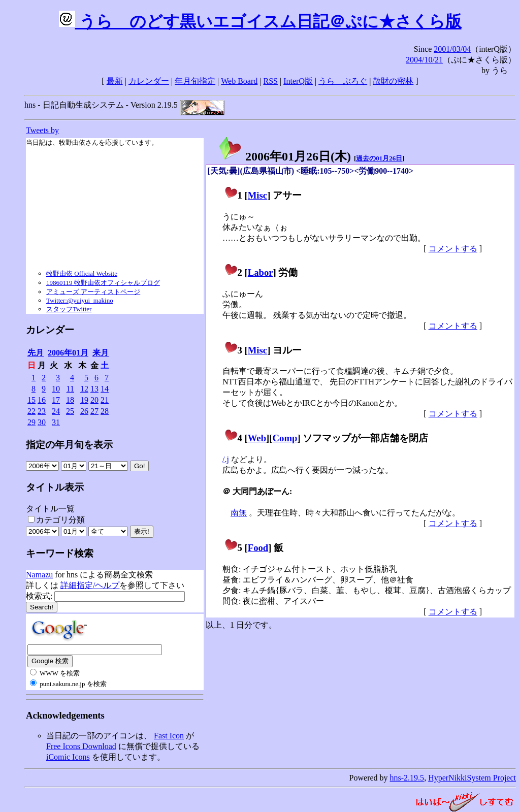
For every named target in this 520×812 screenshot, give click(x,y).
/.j (226, 459)
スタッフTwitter (69, 309)
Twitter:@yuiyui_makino (80, 300)
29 (31, 422)
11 (70, 389)
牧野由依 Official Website (82, 273)
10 (56, 389)
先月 (36, 353)
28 (105, 411)
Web (257, 438)
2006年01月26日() (284, 156)
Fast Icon (169, 736)
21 (105, 400)
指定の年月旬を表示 (69, 445)
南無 (239, 513)
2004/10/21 (424, 60)
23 (42, 411)
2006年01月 (68, 353)
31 (56, 422)
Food (258, 548)
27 (94, 411)
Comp (285, 438)
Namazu (39, 575)
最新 (115, 81)
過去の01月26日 (379, 158)
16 (42, 400)
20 (94, 400)
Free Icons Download (81, 746)
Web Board (239, 81)
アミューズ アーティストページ (93, 292)
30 (42, 422)
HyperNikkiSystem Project (472, 778)
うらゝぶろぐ (343, 81)
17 (56, 400)
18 (70, 400)
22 (31, 411)
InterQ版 (298, 81)
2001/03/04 (452, 49)
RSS (271, 81)
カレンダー (149, 81)
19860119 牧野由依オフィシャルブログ (103, 283)
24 (56, 411)
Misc (257, 195)
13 (94, 389)
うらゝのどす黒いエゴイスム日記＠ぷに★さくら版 (260, 21)
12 (84, 389)
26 (84, 411)
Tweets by (42, 130)
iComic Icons (68, 757)
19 (84, 400)
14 (105, 389)
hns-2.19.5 (407, 778)
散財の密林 (393, 81)
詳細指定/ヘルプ (90, 585)
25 (70, 411)
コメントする (453, 249)
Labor (261, 272)
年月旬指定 (195, 81)
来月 (101, 353)
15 (31, 400)
